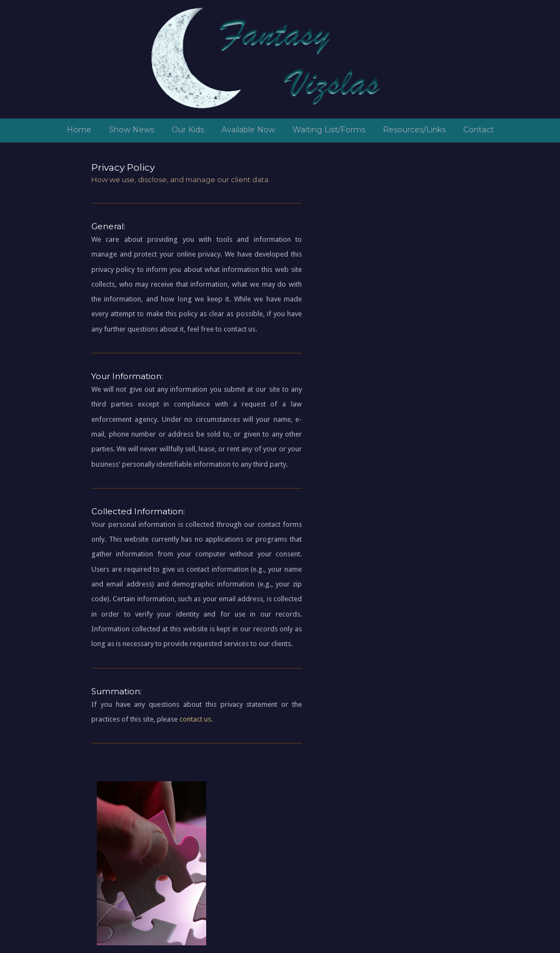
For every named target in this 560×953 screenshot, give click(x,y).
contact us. (196, 719)
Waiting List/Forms (329, 130)
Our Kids (188, 130)
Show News (132, 130)
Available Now (248, 130)
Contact (479, 130)
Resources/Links (414, 130)
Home (79, 130)
